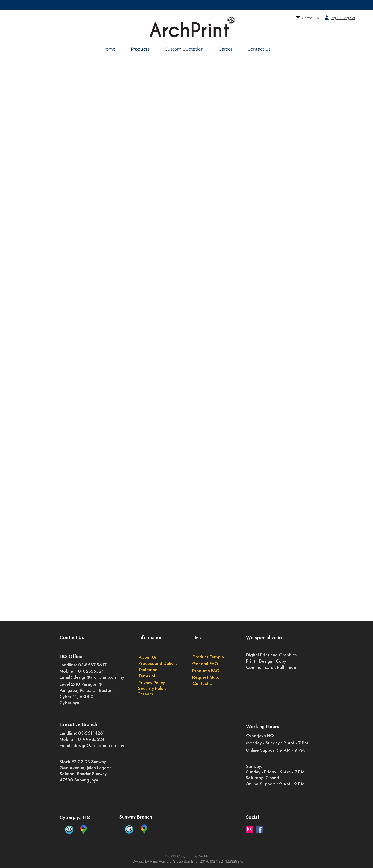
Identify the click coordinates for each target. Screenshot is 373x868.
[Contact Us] (203, 683)
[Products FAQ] (206, 671)
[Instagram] (250, 829)
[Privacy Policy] (152, 683)
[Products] (141, 49)
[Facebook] (259, 829)
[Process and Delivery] (159, 663)
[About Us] (148, 657)
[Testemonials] (151, 670)
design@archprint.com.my (99, 677)
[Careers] (145, 694)
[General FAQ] (205, 664)
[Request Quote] (207, 677)
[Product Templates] (210, 657)
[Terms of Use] (151, 676)
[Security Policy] (152, 688)
